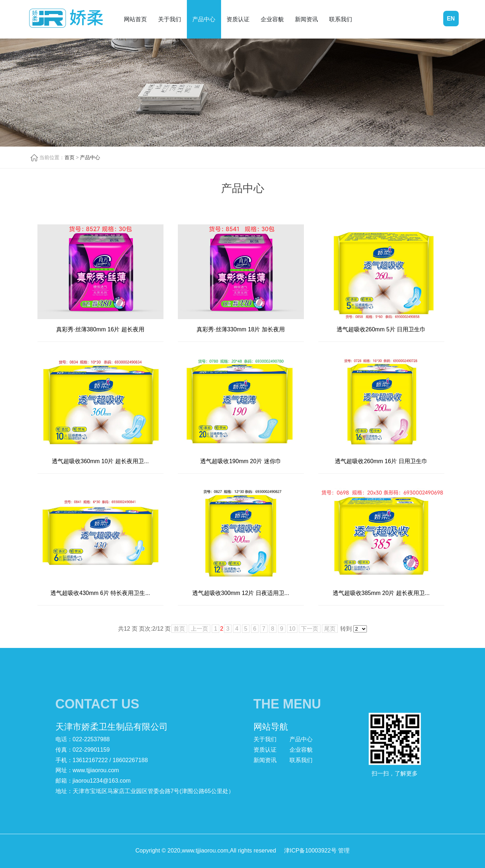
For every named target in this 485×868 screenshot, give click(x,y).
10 (292, 629)
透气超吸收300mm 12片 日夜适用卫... (241, 593)
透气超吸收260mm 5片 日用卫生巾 (381, 329)
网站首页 (135, 19)
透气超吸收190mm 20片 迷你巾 (241, 461)
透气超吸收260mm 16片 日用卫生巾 (381, 461)
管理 (344, 851)
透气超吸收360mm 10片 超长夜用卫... (100, 461)
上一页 (199, 629)
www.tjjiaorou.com (96, 770)
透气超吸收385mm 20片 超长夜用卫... (381, 593)
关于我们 (170, 19)
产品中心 (204, 19)
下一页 (310, 629)
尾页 (330, 629)
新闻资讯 (306, 19)
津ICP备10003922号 (310, 851)
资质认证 (238, 19)
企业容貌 (272, 19)
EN (451, 19)
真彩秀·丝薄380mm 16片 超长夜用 (100, 329)
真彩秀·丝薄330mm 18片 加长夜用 (241, 329)
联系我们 (341, 19)
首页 (69, 157)
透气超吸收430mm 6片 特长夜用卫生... (100, 593)
